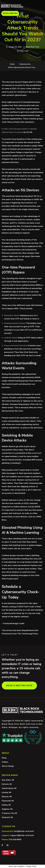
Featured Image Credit (14, 623)
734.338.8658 (15, 840)
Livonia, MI (6, 792)
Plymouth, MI (8, 801)
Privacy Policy (31, 866)
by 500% (36, 507)
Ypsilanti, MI (7, 817)
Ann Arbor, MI (8, 780)
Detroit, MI (7, 784)
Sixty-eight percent (11, 102)
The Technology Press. (28, 634)
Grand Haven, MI (9, 788)
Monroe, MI (7, 797)
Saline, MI (6, 805)
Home (12, 64)
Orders (5, 762)
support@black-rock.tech (22, 835)
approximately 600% (31, 377)
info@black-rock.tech (24, 831)
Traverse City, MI (9, 813)
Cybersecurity (25, 64)
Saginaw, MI (7, 809)
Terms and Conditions (17, 866)
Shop (4, 758)
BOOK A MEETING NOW (19, 686)
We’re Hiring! (8, 766)
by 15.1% (28, 132)
